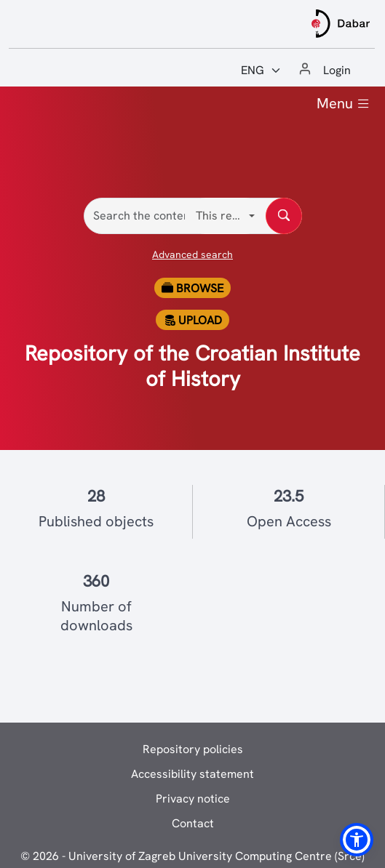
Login (337, 70)
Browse (192, 288)
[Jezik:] (261, 71)
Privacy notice (193, 799)
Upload (193, 320)
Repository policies (193, 749)
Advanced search (192, 254)
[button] (357, 840)
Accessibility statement (192, 774)
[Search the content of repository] (284, 216)
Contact (193, 823)
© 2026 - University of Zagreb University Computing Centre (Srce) (192, 856)
